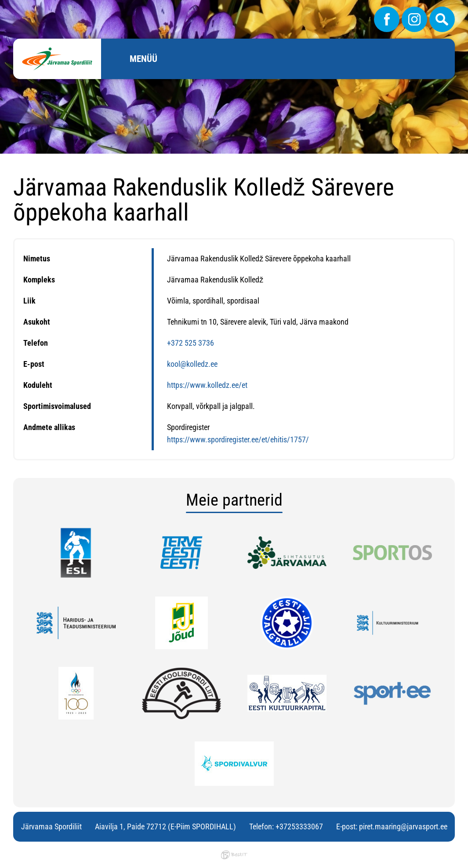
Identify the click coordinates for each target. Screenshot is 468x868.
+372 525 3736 (190, 343)
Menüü (143, 59)
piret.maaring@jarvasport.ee (403, 826)
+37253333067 (299, 826)
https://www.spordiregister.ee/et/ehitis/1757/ (238, 439)
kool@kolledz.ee (192, 364)
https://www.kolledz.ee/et (207, 385)
